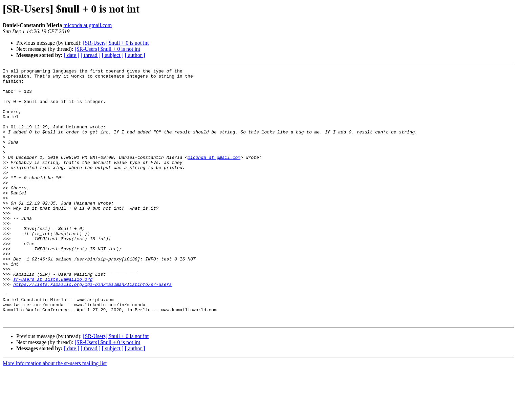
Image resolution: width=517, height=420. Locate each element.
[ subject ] (113, 55)
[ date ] (72, 55)
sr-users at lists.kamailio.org (53, 322)
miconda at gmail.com (88, 25)
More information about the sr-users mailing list (55, 414)
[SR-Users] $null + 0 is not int (116, 43)
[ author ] (135, 55)
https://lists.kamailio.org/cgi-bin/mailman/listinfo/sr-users (92, 328)
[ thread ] (91, 55)
